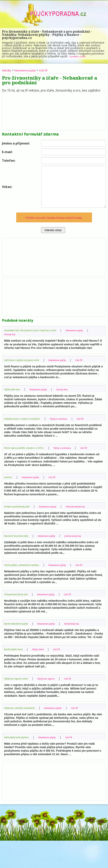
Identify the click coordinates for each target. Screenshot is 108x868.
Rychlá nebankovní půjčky (20, 647)
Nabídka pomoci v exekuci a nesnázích (28, 422)
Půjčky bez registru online (20, 706)
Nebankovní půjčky (32, 70)
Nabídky (8, 70)
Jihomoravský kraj (15, 555)
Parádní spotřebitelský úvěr (21, 518)
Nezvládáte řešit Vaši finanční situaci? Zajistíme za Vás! (38, 330)
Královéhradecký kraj (17, 522)
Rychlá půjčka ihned (16, 676)
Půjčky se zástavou (73, 422)
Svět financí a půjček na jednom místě (27, 360)
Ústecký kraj (44, 334)
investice (9, 489)
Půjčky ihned (45, 676)
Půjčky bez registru (56, 706)
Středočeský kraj (14, 651)
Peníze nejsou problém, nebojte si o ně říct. (31, 456)
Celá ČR (55, 70)
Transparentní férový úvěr (20, 618)
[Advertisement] (54, 110)
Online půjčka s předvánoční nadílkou (27, 584)
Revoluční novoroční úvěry (20, 551)
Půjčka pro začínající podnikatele (24, 735)
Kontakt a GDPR (80, 56)
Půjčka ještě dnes (15, 393)
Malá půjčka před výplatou (20, 764)
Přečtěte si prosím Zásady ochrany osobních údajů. (54, 217)
